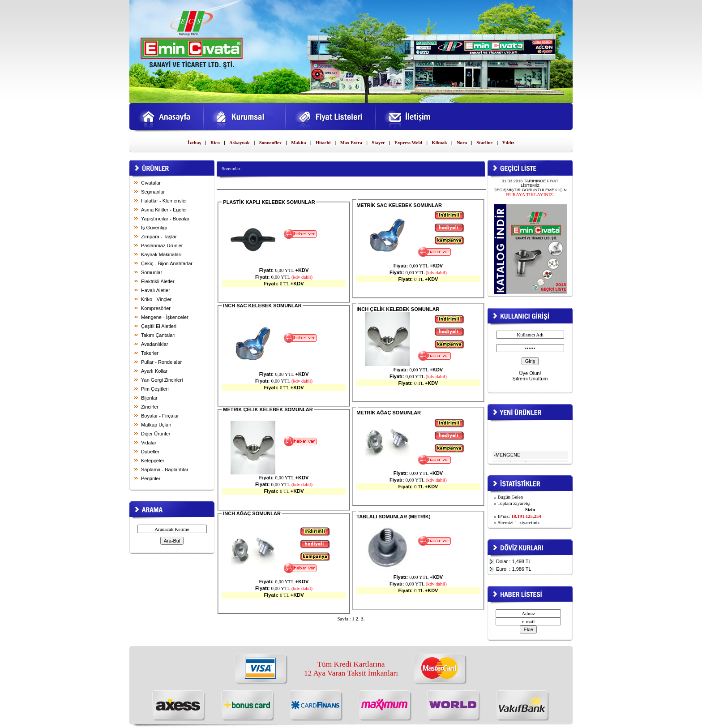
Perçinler (151, 478)
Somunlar (152, 272)
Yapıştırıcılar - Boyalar (165, 219)
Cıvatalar (151, 183)
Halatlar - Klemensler (164, 201)
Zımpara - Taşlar (159, 237)
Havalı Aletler (156, 290)
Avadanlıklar (154, 344)
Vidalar (149, 443)
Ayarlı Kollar (154, 371)
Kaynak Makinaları (161, 254)
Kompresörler (156, 308)
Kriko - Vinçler (156, 299)
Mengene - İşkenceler (165, 317)
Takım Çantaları (158, 335)
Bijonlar (149, 398)
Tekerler (150, 353)
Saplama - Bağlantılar (165, 470)
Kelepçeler (153, 461)
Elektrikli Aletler (158, 281)
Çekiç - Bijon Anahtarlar (167, 263)
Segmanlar (153, 192)
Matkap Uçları (156, 425)
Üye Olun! (530, 373)
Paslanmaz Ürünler (162, 246)
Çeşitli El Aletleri (159, 326)
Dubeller (150, 452)
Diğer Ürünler (156, 434)
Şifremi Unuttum (530, 379)
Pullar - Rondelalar (161, 362)
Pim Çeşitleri (155, 389)
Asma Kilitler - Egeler (164, 210)
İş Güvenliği (154, 228)
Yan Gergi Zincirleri (162, 380)
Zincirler (150, 407)
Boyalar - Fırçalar (160, 416)
